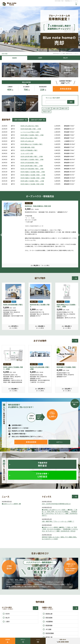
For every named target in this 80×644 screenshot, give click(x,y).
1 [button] (37, 50)
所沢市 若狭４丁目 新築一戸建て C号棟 (32, 135)
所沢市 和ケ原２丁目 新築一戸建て (40, 306)
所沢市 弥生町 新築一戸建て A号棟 (31, 129)
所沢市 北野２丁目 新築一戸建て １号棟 (32, 181)
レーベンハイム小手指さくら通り (30, 132)
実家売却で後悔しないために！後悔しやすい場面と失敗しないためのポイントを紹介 (59, 538)
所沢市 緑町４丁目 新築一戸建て (66, 367)
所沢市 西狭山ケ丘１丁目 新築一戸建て (32, 144)
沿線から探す (56, 108)
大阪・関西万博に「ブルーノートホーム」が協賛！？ (58, 521)
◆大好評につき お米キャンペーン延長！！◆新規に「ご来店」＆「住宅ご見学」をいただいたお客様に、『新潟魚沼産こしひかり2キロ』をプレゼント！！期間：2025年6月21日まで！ (60, 513)
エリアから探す (47, 108)
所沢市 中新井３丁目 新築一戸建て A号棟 (32, 184)
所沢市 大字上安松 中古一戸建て (30, 126)
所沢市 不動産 (5, 54)
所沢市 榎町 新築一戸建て (28, 147)
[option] (40, 29)
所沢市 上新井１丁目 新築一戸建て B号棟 (13, 368)
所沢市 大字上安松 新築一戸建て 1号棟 (40, 368)
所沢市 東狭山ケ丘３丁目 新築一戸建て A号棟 (66, 306)
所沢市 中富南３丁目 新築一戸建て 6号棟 (33, 178)
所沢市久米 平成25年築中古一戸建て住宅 (38, 206)
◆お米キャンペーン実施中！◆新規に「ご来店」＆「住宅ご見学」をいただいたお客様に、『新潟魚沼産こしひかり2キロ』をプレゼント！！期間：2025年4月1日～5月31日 (60, 529)
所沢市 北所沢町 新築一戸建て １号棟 (32, 166)
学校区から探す (47, 112)
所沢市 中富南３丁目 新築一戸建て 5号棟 (33, 172)
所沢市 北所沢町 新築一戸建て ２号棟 (32, 156)
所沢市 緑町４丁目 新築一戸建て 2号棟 (32, 159)
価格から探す (65, 108)
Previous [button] (1, 29)
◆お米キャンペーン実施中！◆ (11, 504)
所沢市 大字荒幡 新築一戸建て (29, 150)
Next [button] (79, 29)
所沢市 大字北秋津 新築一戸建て (30, 163)
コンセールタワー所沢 (27, 153)
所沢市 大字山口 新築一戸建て (29, 138)
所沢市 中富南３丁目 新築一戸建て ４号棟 (33, 175)
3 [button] (43, 50)
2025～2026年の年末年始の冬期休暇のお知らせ (56, 504)
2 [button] (40, 50)
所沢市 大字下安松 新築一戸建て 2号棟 (32, 169)
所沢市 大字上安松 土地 (27, 141)
